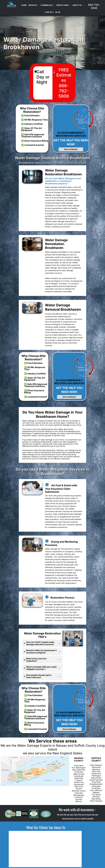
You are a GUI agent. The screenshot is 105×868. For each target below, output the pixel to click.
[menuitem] (24, 5)
